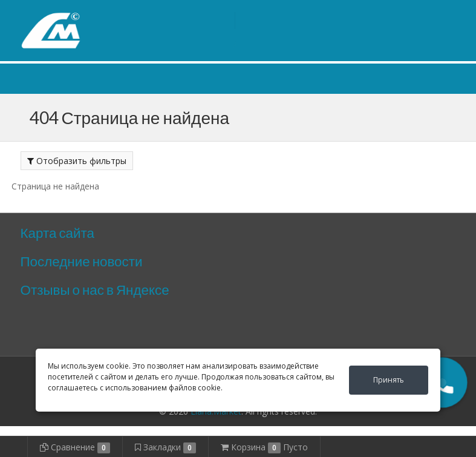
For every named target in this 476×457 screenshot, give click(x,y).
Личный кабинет (382, 11)
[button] (442, 383)
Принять (389, 380)
